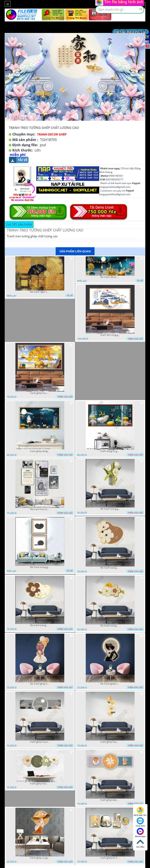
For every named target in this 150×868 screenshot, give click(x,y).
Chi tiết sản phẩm (19, 225)
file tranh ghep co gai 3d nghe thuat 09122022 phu (110, 684)
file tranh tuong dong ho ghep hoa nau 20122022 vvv (110, 568)
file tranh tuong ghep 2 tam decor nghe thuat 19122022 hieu (40, 567)
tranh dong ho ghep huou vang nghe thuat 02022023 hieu (110, 451)
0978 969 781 (140, 812)
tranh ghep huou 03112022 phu (40, 742)
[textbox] (120, 10)
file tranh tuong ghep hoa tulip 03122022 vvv (110, 509)
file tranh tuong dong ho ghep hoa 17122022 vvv (110, 626)
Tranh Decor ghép (52, 134)
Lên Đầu (140, 843)
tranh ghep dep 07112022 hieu (110, 800)
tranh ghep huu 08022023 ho (40, 393)
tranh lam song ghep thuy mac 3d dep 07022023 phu (110, 335)
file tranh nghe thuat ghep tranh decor (40, 292)
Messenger (140, 833)
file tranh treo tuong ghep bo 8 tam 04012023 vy (40, 509)
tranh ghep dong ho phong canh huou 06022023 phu (40, 451)
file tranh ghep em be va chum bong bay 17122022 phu (40, 684)
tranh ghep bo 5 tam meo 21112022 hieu (110, 858)
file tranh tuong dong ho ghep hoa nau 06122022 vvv (40, 625)
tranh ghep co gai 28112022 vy (40, 858)
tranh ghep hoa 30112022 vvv (110, 742)
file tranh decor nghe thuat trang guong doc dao (110, 277)
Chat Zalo (140, 822)
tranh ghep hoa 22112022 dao (40, 784)
